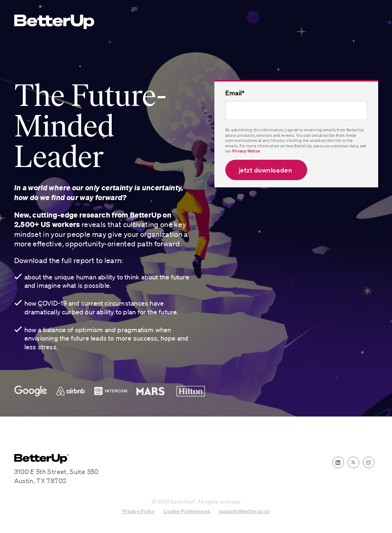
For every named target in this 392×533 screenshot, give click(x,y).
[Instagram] (369, 462)
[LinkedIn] (338, 462)
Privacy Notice (246, 151)
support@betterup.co (244, 511)
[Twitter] (353, 462)
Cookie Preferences (187, 511)
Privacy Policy (138, 511)
